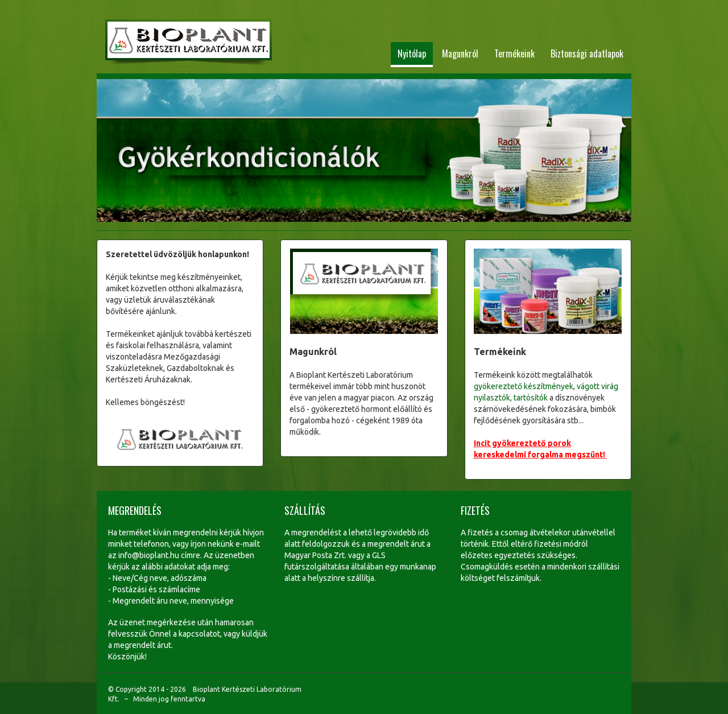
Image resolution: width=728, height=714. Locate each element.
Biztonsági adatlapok (587, 53)
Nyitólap (412, 53)
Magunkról (460, 53)
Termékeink (514, 53)
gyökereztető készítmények (524, 386)
